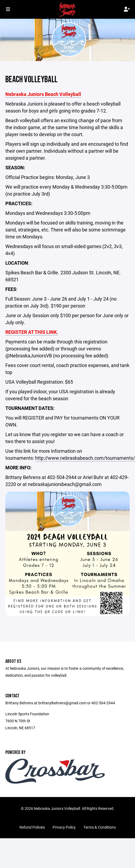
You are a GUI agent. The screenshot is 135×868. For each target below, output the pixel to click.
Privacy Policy (64, 827)
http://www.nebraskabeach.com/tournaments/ (85, 458)
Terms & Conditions (100, 827)
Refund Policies (32, 827)
